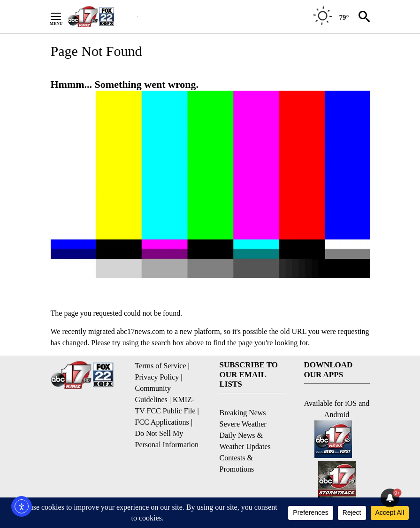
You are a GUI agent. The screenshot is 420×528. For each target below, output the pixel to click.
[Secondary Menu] (63, 16)
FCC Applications (162, 422)
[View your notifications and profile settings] (390, 498)
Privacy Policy (157, 377)
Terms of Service (161, 366)
